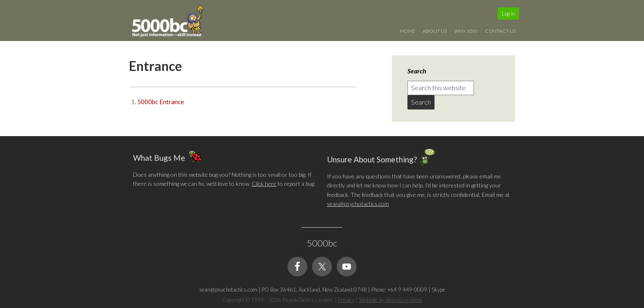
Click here (264, 184)
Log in (508, 14)
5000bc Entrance (161, 102)
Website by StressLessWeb (391, 300)
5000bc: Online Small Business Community (172, 23)
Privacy (346, 300)
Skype (438, 290)
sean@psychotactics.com (358, 204)
